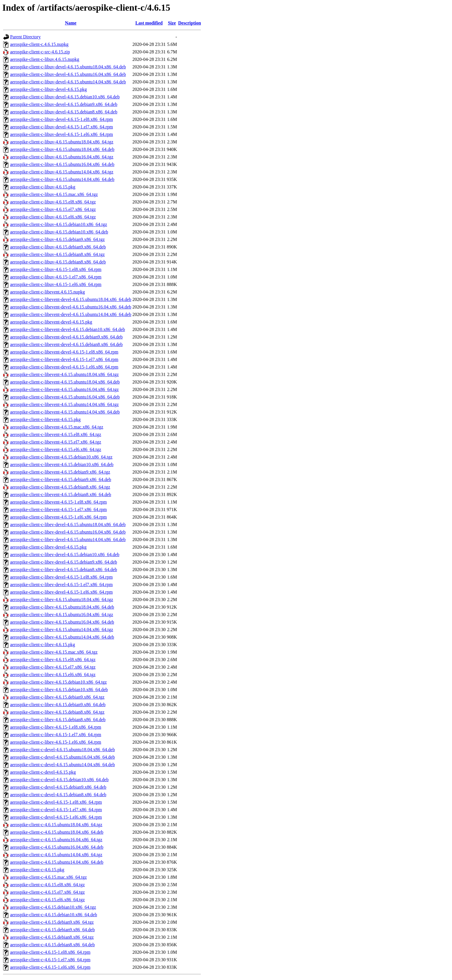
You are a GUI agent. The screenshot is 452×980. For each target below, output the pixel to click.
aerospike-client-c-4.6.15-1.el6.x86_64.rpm (50, 967)
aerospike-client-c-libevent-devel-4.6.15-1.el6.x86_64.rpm (64, 367)
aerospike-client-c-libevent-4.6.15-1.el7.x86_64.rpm (58, 509)
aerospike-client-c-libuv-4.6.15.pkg (43, 187)
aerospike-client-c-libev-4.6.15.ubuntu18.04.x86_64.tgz (62, 600)
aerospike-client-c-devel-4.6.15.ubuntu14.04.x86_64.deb (62, 765)
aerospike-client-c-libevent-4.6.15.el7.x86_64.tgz (56, 442)
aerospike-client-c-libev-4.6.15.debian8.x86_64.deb (58, 720)
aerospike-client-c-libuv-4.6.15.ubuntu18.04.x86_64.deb (62, 149)
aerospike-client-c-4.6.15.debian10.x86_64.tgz (53, 907)
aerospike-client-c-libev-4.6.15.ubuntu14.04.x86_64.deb (62, 637)
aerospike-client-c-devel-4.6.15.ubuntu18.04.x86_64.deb (62, 750)
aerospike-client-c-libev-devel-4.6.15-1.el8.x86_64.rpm (61, 577)
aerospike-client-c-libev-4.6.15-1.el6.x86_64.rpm (56, 742)
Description (190, 23)
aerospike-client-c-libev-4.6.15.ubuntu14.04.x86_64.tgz (62, 630)
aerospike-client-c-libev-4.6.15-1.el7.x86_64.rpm (56, 735)
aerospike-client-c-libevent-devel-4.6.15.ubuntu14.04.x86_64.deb (71, 314)
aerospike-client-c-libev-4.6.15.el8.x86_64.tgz (53, 660)
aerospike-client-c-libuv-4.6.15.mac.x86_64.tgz (54, 194)
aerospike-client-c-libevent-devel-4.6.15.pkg (51, 322)
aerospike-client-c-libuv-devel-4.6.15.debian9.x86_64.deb (64, 104)
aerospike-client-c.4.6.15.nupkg (39, 44)
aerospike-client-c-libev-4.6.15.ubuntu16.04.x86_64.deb (62, 622)
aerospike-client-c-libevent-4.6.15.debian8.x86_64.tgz (60, 487)
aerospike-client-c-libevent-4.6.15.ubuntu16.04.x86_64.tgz (64, 389)
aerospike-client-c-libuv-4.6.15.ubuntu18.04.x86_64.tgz (62, 142)
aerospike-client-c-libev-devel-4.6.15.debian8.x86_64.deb (64, 570)
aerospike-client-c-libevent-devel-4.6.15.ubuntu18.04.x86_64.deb (71, 299)
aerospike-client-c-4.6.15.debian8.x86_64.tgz (52, 937)
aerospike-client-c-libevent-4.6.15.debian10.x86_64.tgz (61, 457)
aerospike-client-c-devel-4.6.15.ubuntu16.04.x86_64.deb (62, 757)
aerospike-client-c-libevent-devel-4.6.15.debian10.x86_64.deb (68, 329)
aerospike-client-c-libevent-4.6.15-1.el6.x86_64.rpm (58, 517)
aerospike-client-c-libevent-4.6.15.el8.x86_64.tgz (56, 434)
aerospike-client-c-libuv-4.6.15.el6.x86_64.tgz (53, 217)
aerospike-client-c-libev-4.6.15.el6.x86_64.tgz (53, 675)
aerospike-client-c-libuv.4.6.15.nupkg (45, 59)
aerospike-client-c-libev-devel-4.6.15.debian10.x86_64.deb (65, 554)
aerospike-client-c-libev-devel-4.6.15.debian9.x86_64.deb (64, 562)
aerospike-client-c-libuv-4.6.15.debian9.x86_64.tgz (57, 239)
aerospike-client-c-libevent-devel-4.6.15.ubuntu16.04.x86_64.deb (71, 307)
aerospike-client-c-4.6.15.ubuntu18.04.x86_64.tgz (56, 825)
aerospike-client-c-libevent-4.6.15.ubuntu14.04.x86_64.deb (65, 412)
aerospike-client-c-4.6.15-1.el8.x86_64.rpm (50, 952)
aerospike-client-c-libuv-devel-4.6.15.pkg (48, 89)
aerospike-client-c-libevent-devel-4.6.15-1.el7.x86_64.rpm (64, 359)
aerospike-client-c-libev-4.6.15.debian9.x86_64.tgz (57, 697)
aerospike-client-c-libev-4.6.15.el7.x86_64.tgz (53, 667)
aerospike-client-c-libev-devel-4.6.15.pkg (48, 547)
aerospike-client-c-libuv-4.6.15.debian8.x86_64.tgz (57, 254)
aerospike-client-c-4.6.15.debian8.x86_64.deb (52, 945)
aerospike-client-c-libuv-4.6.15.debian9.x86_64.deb (58, 247)
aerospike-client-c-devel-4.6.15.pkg (43, 772)
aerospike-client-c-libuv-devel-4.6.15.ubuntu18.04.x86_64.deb (68, 67)
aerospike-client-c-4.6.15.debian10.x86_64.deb (54, 915)
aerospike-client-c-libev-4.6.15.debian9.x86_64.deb (58, 705)
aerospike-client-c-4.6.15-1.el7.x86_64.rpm (50, 960)
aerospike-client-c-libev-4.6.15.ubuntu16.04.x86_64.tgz (62, 615)
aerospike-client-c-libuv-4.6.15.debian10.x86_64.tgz (59, 224)
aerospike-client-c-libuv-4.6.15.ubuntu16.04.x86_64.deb (62, 164)
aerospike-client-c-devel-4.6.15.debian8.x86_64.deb (58, 795)
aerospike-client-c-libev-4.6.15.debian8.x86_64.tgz (57, 712)
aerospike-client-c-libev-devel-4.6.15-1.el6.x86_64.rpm (61, 592)
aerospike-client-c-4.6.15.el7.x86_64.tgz (47, 892)
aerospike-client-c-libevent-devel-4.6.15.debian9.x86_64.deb (66, 337)
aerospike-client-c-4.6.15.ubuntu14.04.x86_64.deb (57, 862)
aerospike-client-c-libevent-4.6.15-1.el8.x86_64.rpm (58, 502)
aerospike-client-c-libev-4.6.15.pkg (43, 645)
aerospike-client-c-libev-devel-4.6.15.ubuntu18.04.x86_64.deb (68, 524)
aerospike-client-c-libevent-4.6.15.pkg (45, 419)
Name (71, 23)
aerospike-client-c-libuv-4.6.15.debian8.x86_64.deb (58, 262)
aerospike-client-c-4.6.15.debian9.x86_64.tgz (52, 922)
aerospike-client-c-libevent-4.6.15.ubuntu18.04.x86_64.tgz (64, 374)
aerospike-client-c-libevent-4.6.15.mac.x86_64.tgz (57, 427)
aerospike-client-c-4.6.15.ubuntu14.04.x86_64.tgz (56, 855)
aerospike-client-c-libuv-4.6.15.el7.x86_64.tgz (53, 209)
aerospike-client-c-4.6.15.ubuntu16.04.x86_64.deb (57, 847)
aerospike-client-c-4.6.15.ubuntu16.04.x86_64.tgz (56, 840)
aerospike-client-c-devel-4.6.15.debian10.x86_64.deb (59, 780)
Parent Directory (25, 37)
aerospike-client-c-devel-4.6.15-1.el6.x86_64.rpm (56, 817)
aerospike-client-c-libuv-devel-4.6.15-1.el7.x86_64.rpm (62, 127)
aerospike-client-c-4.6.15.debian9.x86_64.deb (52, 930)
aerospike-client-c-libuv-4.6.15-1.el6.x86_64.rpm (56, 284)
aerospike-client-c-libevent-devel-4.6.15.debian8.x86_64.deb (66, 344)
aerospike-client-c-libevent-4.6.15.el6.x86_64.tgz (56, 449)
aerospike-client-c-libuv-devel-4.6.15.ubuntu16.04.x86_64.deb (68, 74)
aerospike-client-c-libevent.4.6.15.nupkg (47, 292)
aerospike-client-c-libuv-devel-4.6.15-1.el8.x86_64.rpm (62, 119)
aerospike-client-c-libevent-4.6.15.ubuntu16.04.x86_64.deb (65, 397)
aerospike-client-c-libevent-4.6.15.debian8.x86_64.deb (61, 494)
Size (172, 23)
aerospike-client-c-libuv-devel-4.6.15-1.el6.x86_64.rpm (62, 134)
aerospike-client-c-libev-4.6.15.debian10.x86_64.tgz (58, 682)
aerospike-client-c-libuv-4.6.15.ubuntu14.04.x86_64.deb (62, 179)
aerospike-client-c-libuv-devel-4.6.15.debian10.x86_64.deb (65, 97)
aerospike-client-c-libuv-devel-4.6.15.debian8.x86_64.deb (64, 112)
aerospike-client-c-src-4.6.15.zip (40, 52)
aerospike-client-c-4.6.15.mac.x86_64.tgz (48, 877)
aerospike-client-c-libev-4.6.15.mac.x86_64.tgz (54, 652)
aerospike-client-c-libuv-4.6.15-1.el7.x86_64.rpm (56, 277)
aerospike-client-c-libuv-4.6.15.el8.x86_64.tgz (53, 202)
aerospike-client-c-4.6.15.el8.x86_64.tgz (47, 885)
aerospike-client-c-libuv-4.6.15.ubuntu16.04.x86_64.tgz (62, 157)
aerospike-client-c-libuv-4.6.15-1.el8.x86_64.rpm (56, 269)
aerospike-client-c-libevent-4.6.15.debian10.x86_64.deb (62, 464)
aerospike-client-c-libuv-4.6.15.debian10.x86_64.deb (59, 232)
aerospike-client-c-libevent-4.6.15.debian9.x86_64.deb (61, 479)
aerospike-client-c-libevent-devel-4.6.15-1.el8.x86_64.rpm (64, 352)
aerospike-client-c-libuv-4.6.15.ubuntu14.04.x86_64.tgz (62, 172)
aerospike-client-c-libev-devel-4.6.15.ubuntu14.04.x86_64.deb (68, 539)
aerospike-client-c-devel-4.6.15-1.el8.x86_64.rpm (56, 802)
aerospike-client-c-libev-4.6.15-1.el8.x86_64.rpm (56, 727)
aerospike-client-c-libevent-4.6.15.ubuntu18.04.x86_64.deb (65, 382)
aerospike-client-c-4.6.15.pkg (37, 870)
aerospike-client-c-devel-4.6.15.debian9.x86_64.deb (58, 787)
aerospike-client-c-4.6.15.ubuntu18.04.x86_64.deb (57, 832)
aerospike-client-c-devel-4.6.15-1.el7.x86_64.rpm (56, 810)
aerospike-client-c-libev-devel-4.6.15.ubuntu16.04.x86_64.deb (68, 532)
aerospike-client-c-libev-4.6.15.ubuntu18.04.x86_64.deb (62, 607)
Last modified (149, 23)
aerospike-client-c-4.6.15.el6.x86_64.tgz (47, 900)
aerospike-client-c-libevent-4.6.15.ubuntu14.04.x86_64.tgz (64, 404)
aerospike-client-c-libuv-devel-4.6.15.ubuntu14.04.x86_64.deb (68, 82)
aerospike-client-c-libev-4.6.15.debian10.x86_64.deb (59, 690)
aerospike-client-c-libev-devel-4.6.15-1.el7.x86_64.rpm (61, 585)
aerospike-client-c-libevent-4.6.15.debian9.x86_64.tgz (60, 472)
